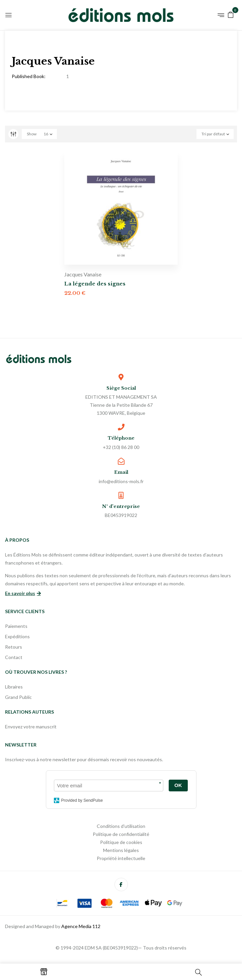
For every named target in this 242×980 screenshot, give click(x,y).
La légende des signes (95, 284)
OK (178, 785)
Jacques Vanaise (83, 274)
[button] (231, 14)
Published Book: (29, 76)
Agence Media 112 (81, 926)
